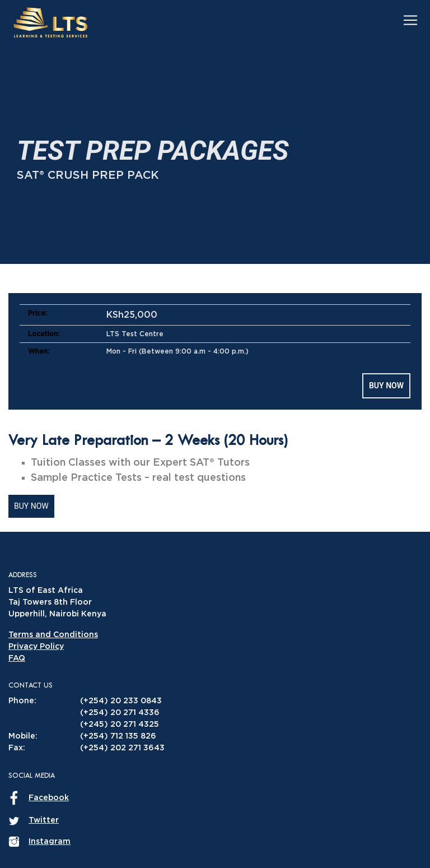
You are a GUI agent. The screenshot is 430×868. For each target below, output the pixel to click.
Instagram (50, 842)
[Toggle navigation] (410, 20)
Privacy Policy (36, 647)
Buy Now (386, 386)
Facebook (49, 798)
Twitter (44, 820)
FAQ (17, 658)
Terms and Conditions (53, 635)
